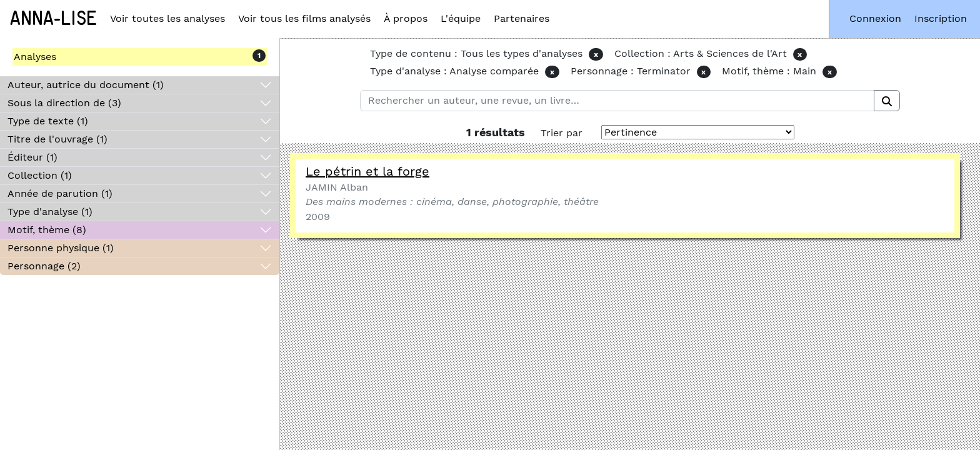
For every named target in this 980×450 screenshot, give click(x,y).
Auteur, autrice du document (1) (86, 85)
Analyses (35, 57)
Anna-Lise (53, 19)
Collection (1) (40, 175)
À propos (406, 18)
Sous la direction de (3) (64, 103)
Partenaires (522, 18)
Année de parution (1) (60, 193)
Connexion (875, 18)
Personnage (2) (44, 266)
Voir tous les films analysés (304, 18)
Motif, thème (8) (47, 230)
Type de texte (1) (48, 121)
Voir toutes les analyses (167, 18)
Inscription (941, 18)
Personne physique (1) (61, 248)
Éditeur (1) (32, 157)
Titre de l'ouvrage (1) (57, 139)
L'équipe (461, 18)
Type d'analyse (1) (50, 212)
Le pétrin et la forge (367, 171)
